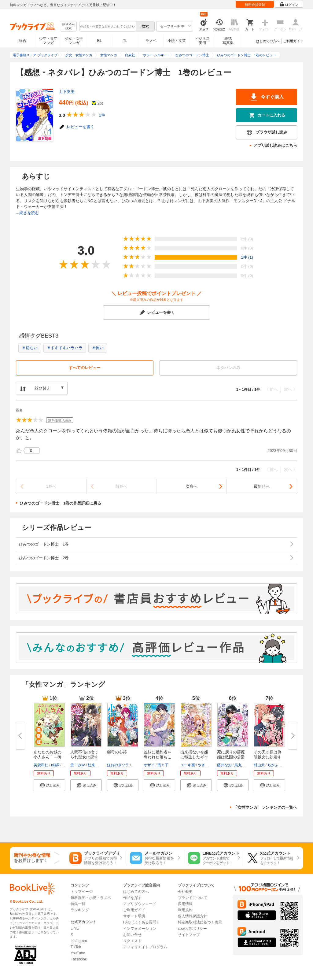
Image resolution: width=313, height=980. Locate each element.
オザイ (149, 765)
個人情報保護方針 (193, 916)
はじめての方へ (268, 41)
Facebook (79, 959)
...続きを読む (28, 213)
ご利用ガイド (293, 41)
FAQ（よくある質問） (142, 922)
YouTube (78, 953)
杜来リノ (95, 765)
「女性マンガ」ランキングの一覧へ (265, 807)
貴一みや (78, 765)
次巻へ (191, 486)
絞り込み (68, 26)
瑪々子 (163, 765)
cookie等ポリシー (192, 929)
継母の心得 (117, 752)
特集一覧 (78, 904)
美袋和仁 (41, 765)
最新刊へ (262, 486)
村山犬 (259, 765)
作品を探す (132, 898)
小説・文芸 (177, 41)
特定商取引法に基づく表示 (200, 922)
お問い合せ (132, 935)
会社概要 (185, 892)
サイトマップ (189, 935)
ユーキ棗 (188, 765)
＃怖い (98, 348)
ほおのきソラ (118, 765)
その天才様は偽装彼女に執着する (268, 757)
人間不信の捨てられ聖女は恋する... (84, 757)
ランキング (80, 910)
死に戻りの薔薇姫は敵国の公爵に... (231, 757)
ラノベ (151, 41)
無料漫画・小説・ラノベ (91, 898)
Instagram (79, 941)
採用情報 (185, 904)
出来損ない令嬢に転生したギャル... (194, 757)
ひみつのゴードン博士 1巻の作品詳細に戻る (60, 503)
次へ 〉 (291, 389)
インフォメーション (140, 929)
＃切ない (30, 348)
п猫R (55, 765)
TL (125, 41)
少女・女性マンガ (74, 41)
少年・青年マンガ (48, 41)
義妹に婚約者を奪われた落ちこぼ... (158, 757)
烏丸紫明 (242, 765)
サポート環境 (134, 916)
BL (100, 41)
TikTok (76, 947)
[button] (49, 785)
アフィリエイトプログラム (145, 947)
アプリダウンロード (140, 904)
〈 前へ (271, 389)
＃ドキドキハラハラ (65, 348)
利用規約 (185, 910)
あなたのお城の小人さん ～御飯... (48, 757)
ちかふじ (275, 765)
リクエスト (132, 941)
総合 (23, 41)
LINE (75, 928)
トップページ (82, 892)
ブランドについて (193, 898)
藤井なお (224, 765)
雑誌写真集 (228, 41)
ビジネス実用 (202, 41)
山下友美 (67, 92)
